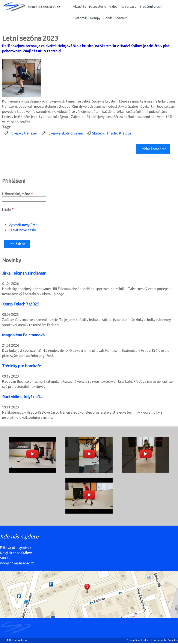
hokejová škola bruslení (65, 133)
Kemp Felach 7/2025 (21, 304)
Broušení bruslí (150, 7)
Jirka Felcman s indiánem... (26, 273)
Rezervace (128, 7)
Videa (113, 7)
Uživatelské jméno (17, 194)
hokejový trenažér (23, 133)
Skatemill (80, 18)
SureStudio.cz (143, 640)
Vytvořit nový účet (23, 225)
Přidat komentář (153, 149)
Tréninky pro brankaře (22, 366)
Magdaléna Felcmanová (23, 335)
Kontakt (121, 18)
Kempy (95, 18)
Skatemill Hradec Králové (112, 133)
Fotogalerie (98, 7)
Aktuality (79, 7)
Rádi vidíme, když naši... (23, 397)
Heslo (8, 209)
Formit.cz (173, 640)
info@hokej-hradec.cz (17, 563)
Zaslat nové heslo (22, 230)
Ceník (108, 18)
